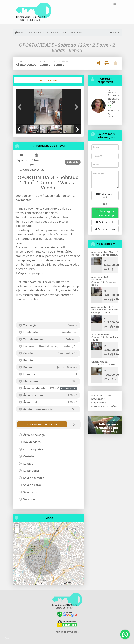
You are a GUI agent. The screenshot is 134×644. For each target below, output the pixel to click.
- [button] (17, 531)
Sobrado (62, 32)
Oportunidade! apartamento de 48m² (104, 363)
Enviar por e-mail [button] (105, 196)
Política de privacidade (67, 632)
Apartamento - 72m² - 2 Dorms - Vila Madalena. (105, 253)
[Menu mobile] (34, 12)
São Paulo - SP (46, 32)
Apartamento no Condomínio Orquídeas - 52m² (105, 337)
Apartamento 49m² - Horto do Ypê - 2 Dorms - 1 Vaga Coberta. (105, 309)
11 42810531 (112, 115)
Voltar (114, 32)
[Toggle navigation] (115, 4)
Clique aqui (98, 403)
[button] (21, 107)
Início (20, 32)
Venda (31, 32)
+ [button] (17, 526)
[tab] (26, 80)
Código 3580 (77, 32)
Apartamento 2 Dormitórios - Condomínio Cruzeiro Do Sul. (104, 281)
